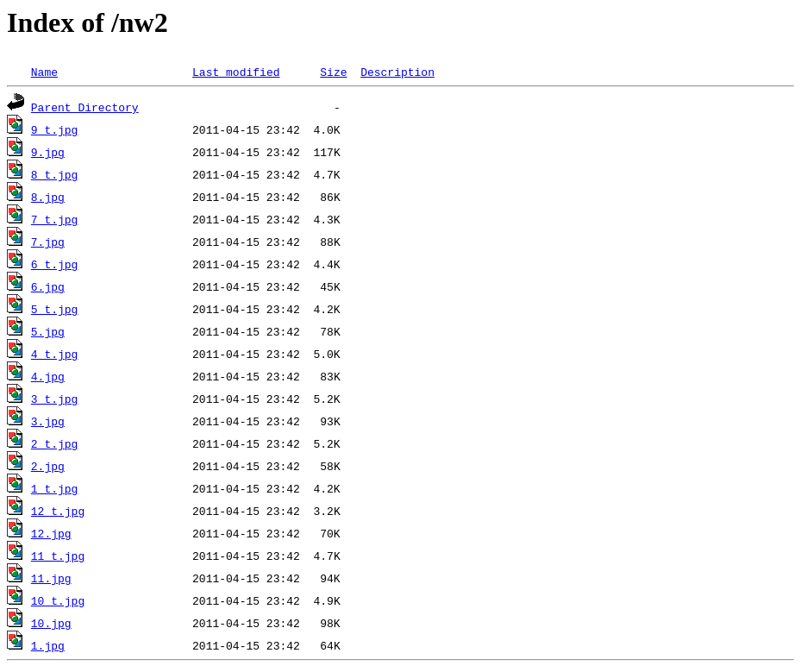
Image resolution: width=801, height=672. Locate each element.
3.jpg (48, 421)
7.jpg (48, 242)
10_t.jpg (58, 600)
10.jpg (51, 623)
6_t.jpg (55, 264)
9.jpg (48, 152)
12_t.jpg (58, 511)
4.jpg (48, 376)
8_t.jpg (55, 174)
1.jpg (48, 645)
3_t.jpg (55, 399)
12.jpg (51, 533)
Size (333, 72)
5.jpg (48, 331)
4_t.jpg (55, 354)
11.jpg (51, 578)
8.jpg (48, 197)
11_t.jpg (58, 556)
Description (397, 72)
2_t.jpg (55, 443)
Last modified (236, 72)
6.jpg (48, 286)
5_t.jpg (55, 309)
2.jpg (48, 466)
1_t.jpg (55, 488)
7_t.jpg (55, 219)
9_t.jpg (55, 129)
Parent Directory (85, 107)
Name (44, 72)
